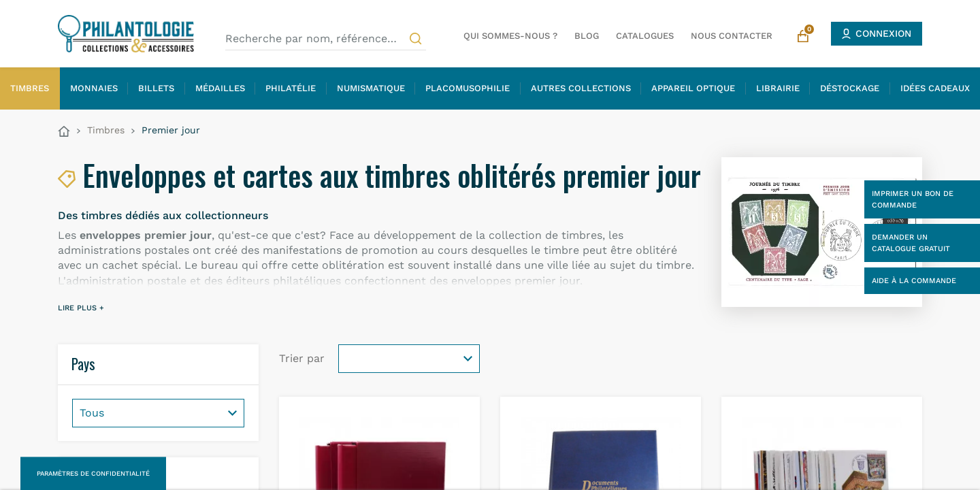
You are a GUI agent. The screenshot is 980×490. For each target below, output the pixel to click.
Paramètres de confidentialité (93, 473)
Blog (587, 36)
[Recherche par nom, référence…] (326, 39)
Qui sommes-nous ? (510, 36)
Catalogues (645, 36)
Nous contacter (732, 36)
